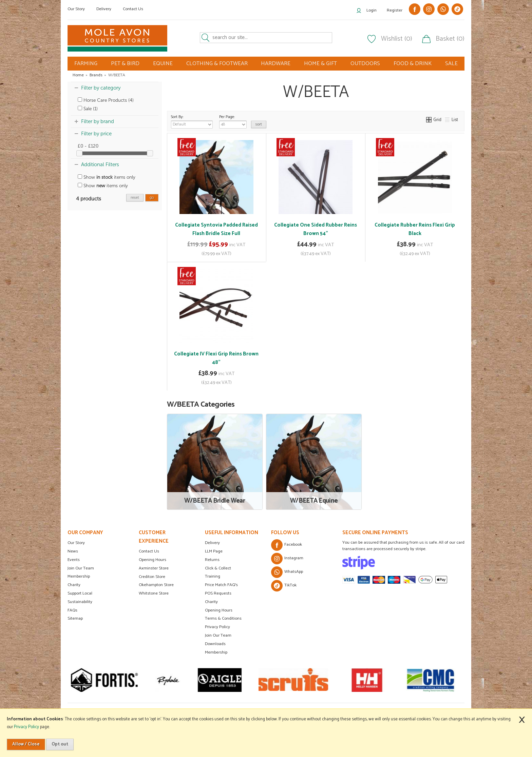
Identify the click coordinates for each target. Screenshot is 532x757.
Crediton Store (152, 577)
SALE (451, 64)
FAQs (72, 610)
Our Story (76, 9)
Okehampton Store (156, 585)
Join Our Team (81, 568)
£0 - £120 (88, 146)
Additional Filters (100, 164)
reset (135, 198)
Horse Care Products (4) (106, 100)
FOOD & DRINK (413, 64)
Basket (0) (450, 39)
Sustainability (80, 602)
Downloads (215, 644)
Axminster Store (154, 568)
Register (395, 10)
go (152, 198)
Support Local (80, 593)
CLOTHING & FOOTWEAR (217, 64)
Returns (212, 560)
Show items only (107, 177)
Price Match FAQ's (221, 585)
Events (74, 560)
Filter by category (101, 88)
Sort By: (192, 121)
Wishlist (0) (397, 39)
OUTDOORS (365, 64)
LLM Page (214, 551)
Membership (79, 576)
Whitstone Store (154, 593)
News (73, 551)
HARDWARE (276, 64)
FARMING (86, 64)
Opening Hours (153, 560)
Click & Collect (218, 568)
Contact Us (133, 9)
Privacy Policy (217, 627)
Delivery (104, 9)
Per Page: (233, 121)
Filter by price (96, 134)
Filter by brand (98, 121)
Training (213, 576)
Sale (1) (88, 109)
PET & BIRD (125, 64)
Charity (74, 585)
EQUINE (163, 64)
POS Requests (218, 593)
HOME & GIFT (320, 64)
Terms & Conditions (223, 618)
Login (372, 10)
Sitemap (75, 618)
